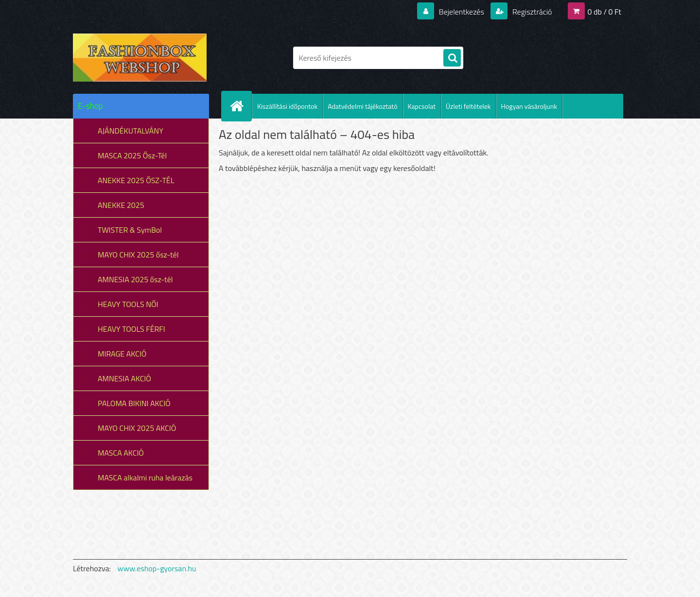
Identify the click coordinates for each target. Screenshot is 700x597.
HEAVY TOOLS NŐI (128, 304)
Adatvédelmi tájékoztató (362, 106)
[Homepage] (241, 106)
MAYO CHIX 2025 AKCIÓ (137, 428)
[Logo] (140, 58)
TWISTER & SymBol (130, 230)
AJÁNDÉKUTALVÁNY (131, 131)
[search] (452, 58)
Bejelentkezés (461, 12)
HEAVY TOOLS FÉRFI (131, 329)
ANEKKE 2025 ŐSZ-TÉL (136, 180)
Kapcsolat (422, 106)
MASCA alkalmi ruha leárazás (145, 478)
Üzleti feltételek (468, 106)
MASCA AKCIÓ (121, 453)
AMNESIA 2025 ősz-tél (135, 279)
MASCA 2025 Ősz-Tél (132, 155)
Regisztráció (531, 12)
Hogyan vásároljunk (529, 106)
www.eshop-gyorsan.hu (157, 568)
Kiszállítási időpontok (287, 106)
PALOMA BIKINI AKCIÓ (134, 403)
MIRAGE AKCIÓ (122, 354)
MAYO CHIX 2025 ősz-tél (138, 255)
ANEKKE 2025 (121, 205)
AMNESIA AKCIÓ (124, 378)
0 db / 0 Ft (604, 12)
